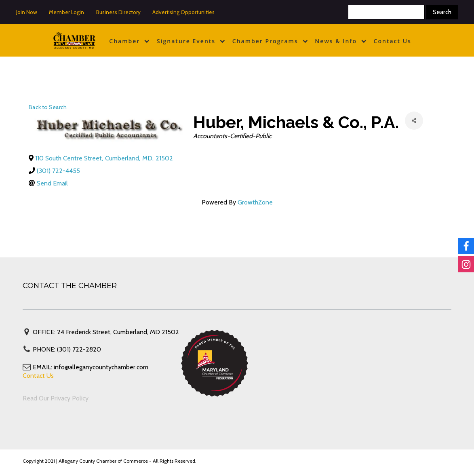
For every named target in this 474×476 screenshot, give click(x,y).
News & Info (340, 41)
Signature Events (191, 41)
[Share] (414, 121)
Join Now (27, 12)
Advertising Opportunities (183, 12)
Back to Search (48, 107)
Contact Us (393, 41)
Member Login (66, 12)
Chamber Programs (270, 41)
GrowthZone (255, 202)
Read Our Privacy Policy (56, 398)
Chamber (129, 41)
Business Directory (118, 12)
